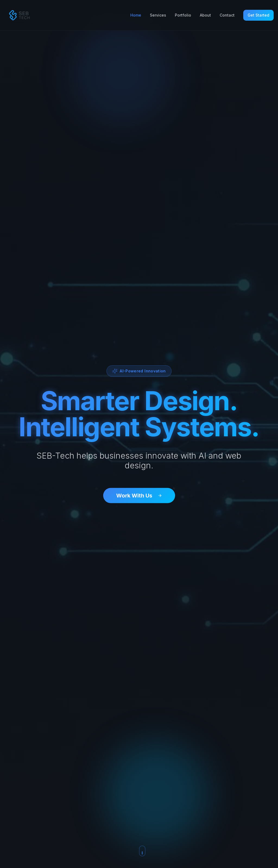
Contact (227, 15)
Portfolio (183, 15)
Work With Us (139, 496)
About (205, 15)
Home (136, 15)
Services (158, 15)
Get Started (258, 15)
